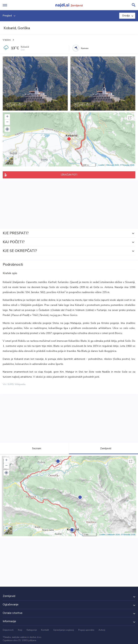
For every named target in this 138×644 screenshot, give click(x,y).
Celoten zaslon (130, 118)
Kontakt (45, 630)
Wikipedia (20, 384)
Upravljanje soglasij (64, 630)
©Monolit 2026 (112, 165)
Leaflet (101, 165)
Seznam (34, 448)
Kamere (85, 48)
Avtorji (102, 630)
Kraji (20, 630)
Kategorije (32, 630)
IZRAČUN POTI (69, 175)
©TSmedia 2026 (127, 165)
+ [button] (7, 117)
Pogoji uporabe (86, 630)
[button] (7, 129)
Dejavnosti (8, 630)
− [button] (7, 122)
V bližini (7, 40)
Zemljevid (104, 448)
